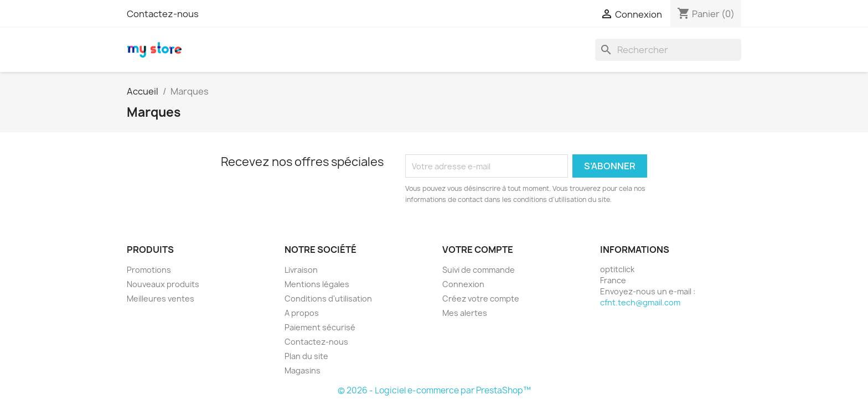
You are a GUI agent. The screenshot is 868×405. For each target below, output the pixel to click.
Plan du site (306, 356)
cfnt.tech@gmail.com (640, 302)
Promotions (149, 270)
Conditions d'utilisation (328, 298)
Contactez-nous (163, 14)
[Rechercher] (668, 50)
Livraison (301, 270)
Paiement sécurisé (320, 327)
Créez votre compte (481, 298)
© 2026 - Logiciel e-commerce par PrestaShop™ (434, 390)
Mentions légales (317, 284)
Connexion (463, 284)
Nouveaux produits (163, 284)
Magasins (303, 370)
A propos (302, 313)
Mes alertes (465, 313)
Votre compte (478, 250)
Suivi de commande (479, 270)
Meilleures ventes (161, 298)
